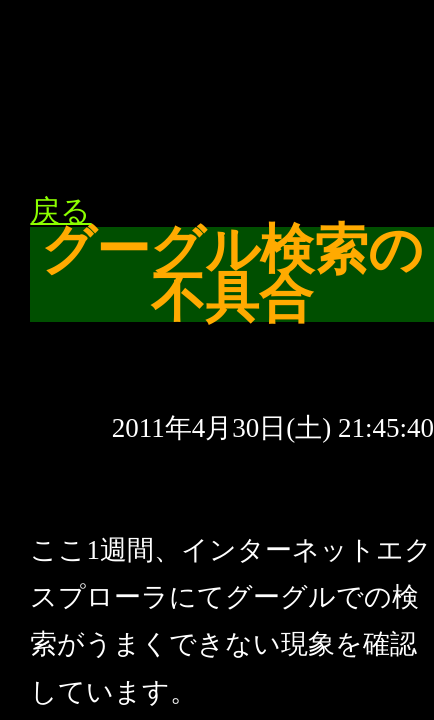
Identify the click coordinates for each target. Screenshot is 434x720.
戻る (60, 211)
